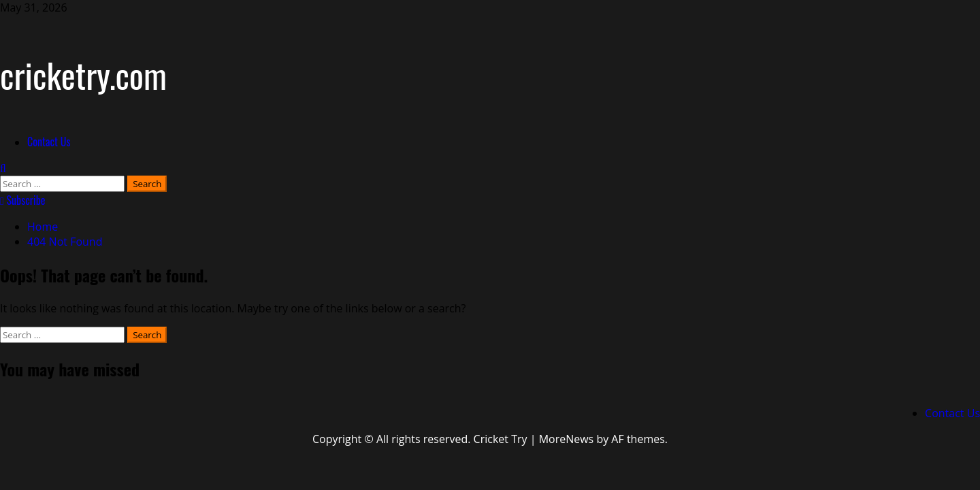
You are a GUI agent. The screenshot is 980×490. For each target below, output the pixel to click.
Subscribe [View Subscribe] (23, 200)
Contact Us (49, 142)
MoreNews (567, 439)
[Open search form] (3, 168)
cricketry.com (83, 74)
